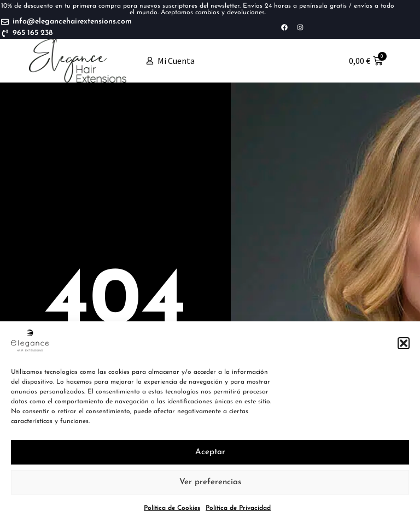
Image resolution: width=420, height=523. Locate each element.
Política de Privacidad (238, 508)
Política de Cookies (172, 508)
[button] (404, 343)
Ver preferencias (210, 482)
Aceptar (210, 452)
